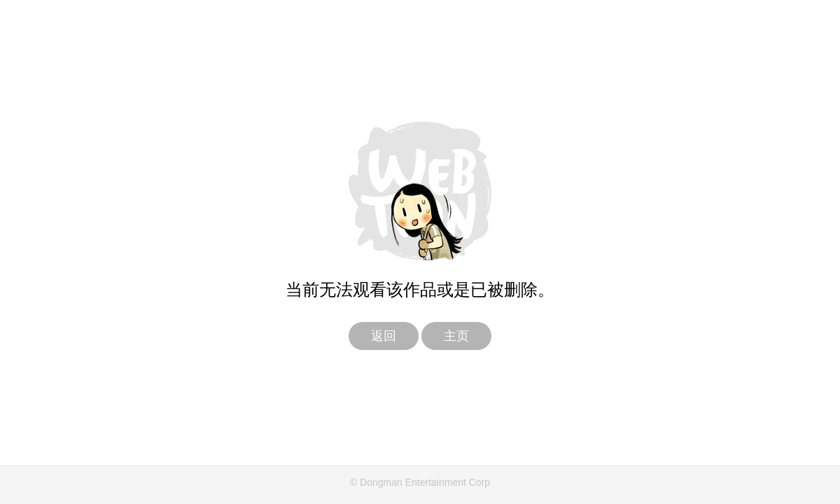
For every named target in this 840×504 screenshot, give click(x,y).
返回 (384, 336)
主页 (456, 336)
